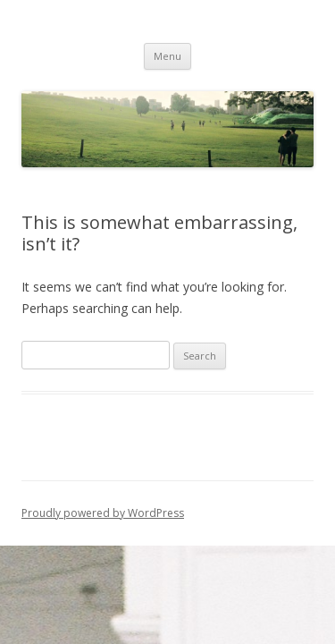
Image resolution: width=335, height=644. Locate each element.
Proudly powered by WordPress (103, 513)
